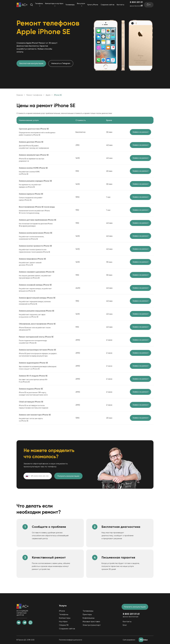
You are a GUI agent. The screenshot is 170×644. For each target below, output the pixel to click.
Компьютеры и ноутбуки (54, 3)
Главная (20, 95)
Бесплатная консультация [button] (31, 63)
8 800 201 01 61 (136, 4)
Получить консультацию (68, 476)
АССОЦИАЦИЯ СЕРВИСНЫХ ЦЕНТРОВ (22, 613)
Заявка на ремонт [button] (141, 132)
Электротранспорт (92, 625)
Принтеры (87, 614)
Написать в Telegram (61, 63)
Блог (125, 625)
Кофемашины (89, 618)
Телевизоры (70, 5)
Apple (48, 95)
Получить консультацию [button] (135, 607)
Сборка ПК (64, 625)
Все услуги (81, 3)
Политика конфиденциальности (71, 640)
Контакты (120, 5)
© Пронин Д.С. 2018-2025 (25, 640)
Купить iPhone (93, 5)
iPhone (62, 611)
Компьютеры (65, 618)
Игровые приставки (91, 622)
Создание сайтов (107, 5)
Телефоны (39, 3)
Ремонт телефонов (34, 95)
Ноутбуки (63, 622)
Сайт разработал (129, 640)
